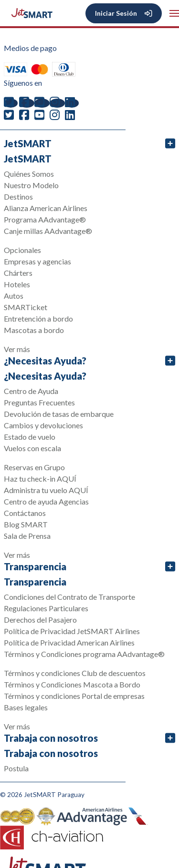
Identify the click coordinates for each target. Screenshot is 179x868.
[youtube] (42, 103)
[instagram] (57, 103)
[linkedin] (72, 103)
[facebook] (27, 103)
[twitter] (11, 103)
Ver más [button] (17, 349)
